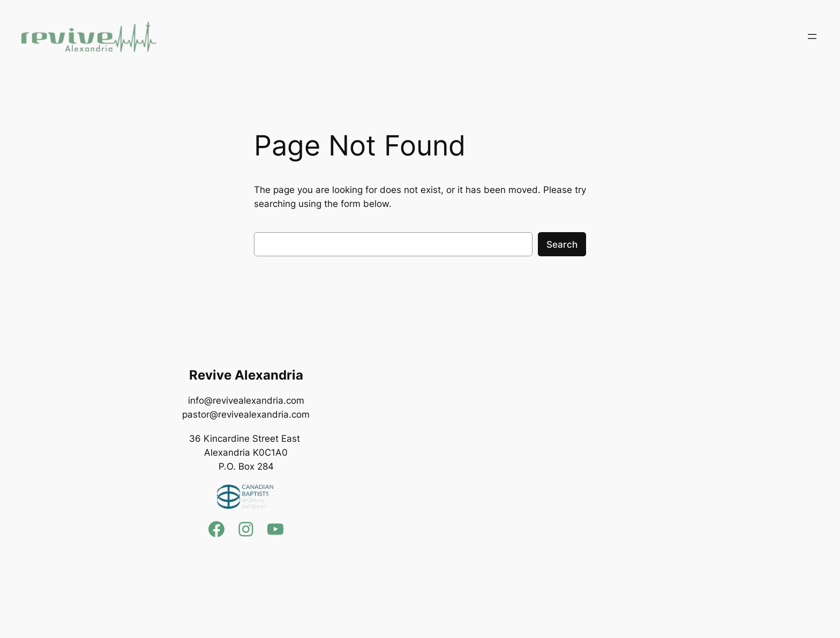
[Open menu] (812, 36)
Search (562, 244)
